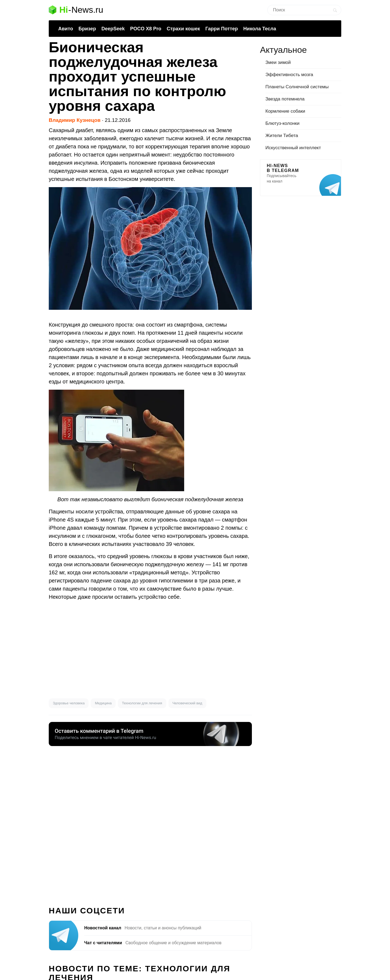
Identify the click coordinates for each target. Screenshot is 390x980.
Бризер (87, 29)
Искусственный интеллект (293, 148)
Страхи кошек (183, 29)
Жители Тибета (282, 136)
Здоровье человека (69, 703)
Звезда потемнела (285, 99)
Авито (66, 29)
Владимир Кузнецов (75, 120)
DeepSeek (113, 29)
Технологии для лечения (142, 703)
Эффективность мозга (289, 75)
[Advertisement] (150, 650)
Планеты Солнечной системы (297, 87)
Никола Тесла (260, 29)
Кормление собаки (285, 111)
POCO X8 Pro (146, 29)
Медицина (103, 703)
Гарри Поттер (222, 29)
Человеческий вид (187, 703)
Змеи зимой (278, 62)
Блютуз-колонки (282, 123)
